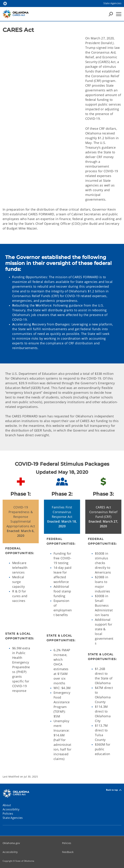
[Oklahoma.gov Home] (5, 3)
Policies (67, 843)
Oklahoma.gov (11, 843)
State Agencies (112, 3)
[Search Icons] (111, 14)
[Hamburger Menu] (119, 14)
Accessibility (10, 852)
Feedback (68, 852)
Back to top (114, 790)
